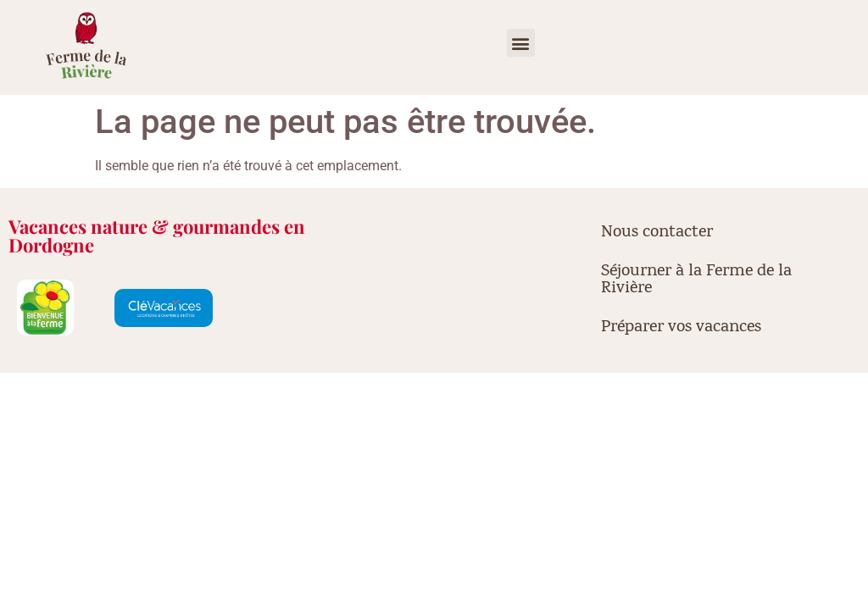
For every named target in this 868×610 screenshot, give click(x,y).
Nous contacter (657, 233)
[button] (521, 43)
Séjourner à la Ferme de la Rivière (696, 280)
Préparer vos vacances (681, 328)
